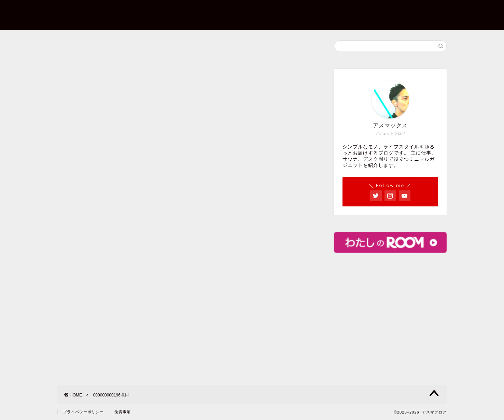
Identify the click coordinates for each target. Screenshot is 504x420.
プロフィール (260, 11)
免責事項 (123, 412)
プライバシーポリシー (371, 11)
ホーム (219, 11)
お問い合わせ (310, 11)
